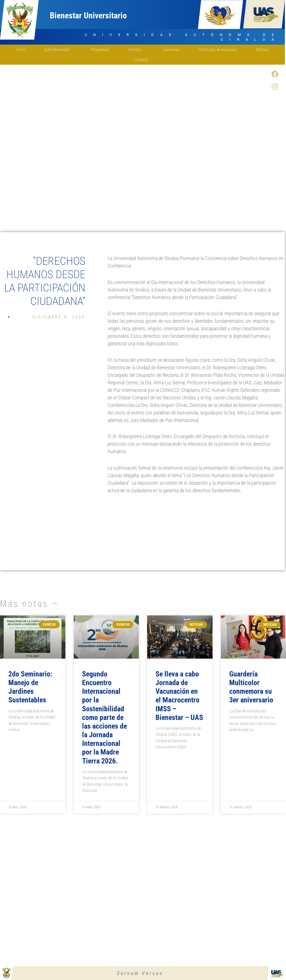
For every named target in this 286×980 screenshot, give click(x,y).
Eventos (136, 50)
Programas (100, 50)
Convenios (171, 50)
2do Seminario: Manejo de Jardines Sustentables (30, 687)
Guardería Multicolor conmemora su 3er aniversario (251, 687)
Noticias (262, 50)
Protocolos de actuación (218, 50)
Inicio (21, 50)
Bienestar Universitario (88, 15)
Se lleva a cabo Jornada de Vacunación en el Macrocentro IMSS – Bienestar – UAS (179, 696)
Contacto (142, 60)
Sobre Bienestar (58, 50)
